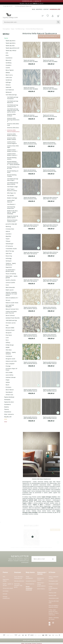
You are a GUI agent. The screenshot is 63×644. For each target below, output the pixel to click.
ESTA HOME (9, 372)
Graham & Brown (11, 377)
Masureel (8, 60)
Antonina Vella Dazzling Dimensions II (13, 120)
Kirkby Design (10, 345)
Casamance (9, 58)
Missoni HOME (10, 328)
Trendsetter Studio (11, 249)
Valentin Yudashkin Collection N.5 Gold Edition (11, 294)
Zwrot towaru (41, 589)
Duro (7, 340)
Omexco (8, 85)
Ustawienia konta (31, 581)
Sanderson (9, 80)
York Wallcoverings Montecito (13, 102)
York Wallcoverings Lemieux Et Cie (13, 106)
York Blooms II (11, 204)
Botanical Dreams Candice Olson (12, 221)
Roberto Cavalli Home (12, 303)
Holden (8, 382)
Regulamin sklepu (6, 580)
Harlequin (9, 261)
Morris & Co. (9, 75)
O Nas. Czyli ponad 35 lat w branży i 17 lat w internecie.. (54, 612)
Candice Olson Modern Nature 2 (12, 154)
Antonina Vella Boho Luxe (13, 124)
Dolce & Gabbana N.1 (12, 298)
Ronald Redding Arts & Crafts (13, 168)
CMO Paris (9, 253)
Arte (7, 53)
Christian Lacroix (11, 323)
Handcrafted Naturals (11, 201)
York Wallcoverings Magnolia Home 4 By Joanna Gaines (13, 110)
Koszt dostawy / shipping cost (19, 577)
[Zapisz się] (53, 559)
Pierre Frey (9, 256)
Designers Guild (10, 359)
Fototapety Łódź (53, 581)
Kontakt (46, 9)
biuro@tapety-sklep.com (23, 6)
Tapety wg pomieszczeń (13, 48)
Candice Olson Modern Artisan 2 (12, 150)
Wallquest (9, 92)
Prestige (8, 366)
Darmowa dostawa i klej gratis (18, 585)
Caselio (8, 68)
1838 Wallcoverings (11, 320)
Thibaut (8, 241)
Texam (8, 239)
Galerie (8, 231)
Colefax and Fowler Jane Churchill (11, 312)
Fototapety (7, 400)
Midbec (8, 73)
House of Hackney (11, 274)
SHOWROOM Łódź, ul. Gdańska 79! (32, 1)
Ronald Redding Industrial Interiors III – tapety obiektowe (13, 163)
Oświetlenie (8, 412)
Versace (8, 300)
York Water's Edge (12, 187)
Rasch (7, 385)
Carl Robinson (10, 90)
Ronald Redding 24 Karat (13, 172)
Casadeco (8, 65)
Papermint (9, 267)
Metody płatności (19, 581)
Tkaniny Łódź (52, 593)
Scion (7, 285)
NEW (6, 419)
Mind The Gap (10, 251)
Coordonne (9, 356)
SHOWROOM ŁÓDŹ (55, 9)
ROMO (8, 347)
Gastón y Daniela (11, 280)
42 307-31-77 (8, 6)
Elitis (7, 55)
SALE (6, 422)
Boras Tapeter (10, 70)
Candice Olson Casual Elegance (12, 143)
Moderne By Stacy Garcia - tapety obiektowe (12, 212)
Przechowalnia (30, 584)
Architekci (39, 9)
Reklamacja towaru (41, 579)
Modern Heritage (12, 198)
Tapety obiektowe (9, 397)
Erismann (8, 387)
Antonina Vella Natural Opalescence (13, 131)
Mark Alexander (10, 287)
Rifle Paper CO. (12, 193)
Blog (34, 9)
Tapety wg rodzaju (11, 50)
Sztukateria (8, 404)
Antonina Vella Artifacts (11, 115)
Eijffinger (8, 82)
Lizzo (7, 338)
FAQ (4, 577)
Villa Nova (9, 350)
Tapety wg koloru (11, 43)
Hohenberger (10, 244)
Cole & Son (9, 77)
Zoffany (8, 342)
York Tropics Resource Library (12, 190)
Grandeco (9, 234)
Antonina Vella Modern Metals (12, 139)
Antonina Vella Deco (13, 128)
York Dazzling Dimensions (11, 208)
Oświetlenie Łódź (54, 598)
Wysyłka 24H (8, 417)
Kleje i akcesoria (9, 414)
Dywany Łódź (52, 595)
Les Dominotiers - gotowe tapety (11, 270)
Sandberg (9, 63)
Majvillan (8, 236)
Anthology (9, 258)
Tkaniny (7, 409)
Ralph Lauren (10, 290)
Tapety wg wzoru (11, 41)
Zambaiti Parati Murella (13, 318)
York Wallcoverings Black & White (13, 183)
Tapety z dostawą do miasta (54, 618)
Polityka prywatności (6, 597)
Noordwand (9, 392)
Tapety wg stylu (10, 46)
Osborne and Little (11, 361)
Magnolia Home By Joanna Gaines (13, 217)
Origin (8, 380)
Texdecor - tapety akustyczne (11, 264)
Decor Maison (10, 390)
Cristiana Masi (10, 229)
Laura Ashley (9, 375)
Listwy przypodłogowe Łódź (53, 588)
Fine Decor (9, 335)
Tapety (6, 38)
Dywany (7, 407)
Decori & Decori (10, 315)
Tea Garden (11, 195)
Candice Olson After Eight (13, 147)
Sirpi (7, 325)
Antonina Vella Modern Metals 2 (12, 135)
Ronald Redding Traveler (12, 176)
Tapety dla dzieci (9, 402)
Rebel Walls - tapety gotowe (12, 277)
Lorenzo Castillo (10, 283)
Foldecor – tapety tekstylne (11, 353)
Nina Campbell (10, 364)
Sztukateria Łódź (54, 584)
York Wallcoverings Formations (13, 98)
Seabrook (8, 87)
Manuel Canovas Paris (12, 309)
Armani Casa (9, 395)
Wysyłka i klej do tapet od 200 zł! (31, 3)
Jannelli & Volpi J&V (11, 224)
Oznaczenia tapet (8, 588)
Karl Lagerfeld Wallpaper (10, 306)
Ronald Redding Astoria (12, 158)
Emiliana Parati (10, 330)
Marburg (8, 226)
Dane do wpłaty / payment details (54, 606)
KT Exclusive (9, 246)
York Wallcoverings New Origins (13, 179)
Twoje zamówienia (29, 577)
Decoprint (9, 333)
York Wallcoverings (11, 95)
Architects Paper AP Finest (11, 369)
